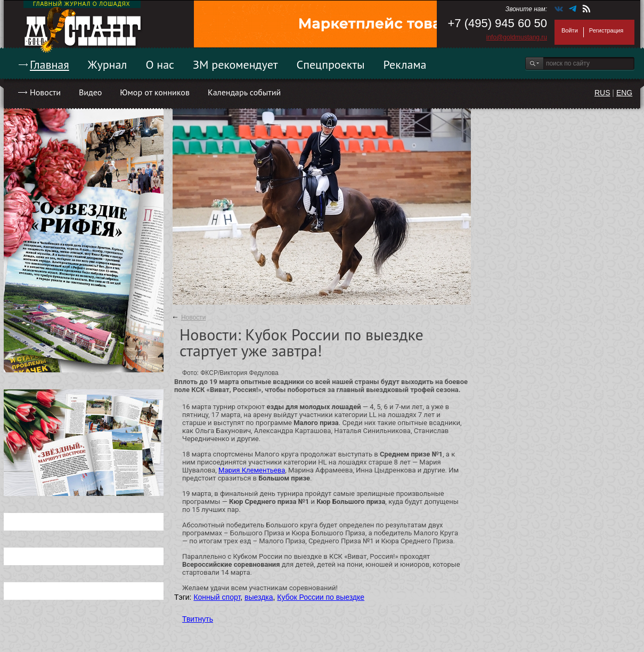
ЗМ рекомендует (235, 64)
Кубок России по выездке (321, 597)
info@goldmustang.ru (517, 37)
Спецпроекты (331, 64)
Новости (45, 92)
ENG (624, 93)
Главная (50, 64)
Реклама (405, 64)
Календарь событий (244, 92)
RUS (602, 93)
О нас (160, 64)
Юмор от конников (155, 92)
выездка (259, 597)
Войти (570, 30)
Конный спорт (217, 597)
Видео (90, 92)
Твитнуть (198, 619)
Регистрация (606, 30)
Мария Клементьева (252, 470)
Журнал (108, 64)
